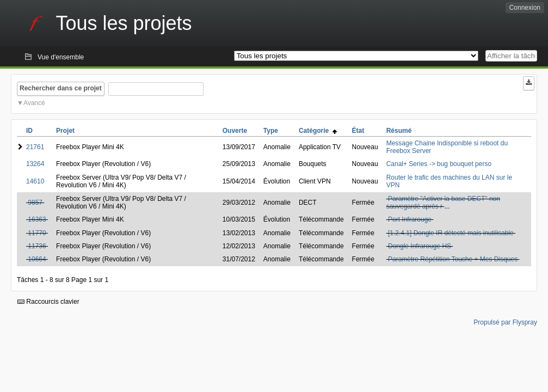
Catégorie (318, 131)
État (358, 131)
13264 (35, 164)
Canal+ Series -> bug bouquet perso (439, 164)
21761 (35, 147)
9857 (35, 203)
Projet (65, 131)
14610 (35, 181)
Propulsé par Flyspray (505, 322)
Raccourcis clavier (48, 302)
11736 (37, 246)
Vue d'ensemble (61, 57)
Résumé (399, 131)
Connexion (525, 8)
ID (29, 131)
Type (271, 131)
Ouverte (235, 131)
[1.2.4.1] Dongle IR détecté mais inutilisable (451, 233)
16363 (37, 219)
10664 (37, 259)
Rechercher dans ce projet (61, 88)
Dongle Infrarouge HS (420, 246)
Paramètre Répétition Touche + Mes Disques (453, 259)
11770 (37, 233)
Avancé (34, 103)
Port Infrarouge (410, 219)
